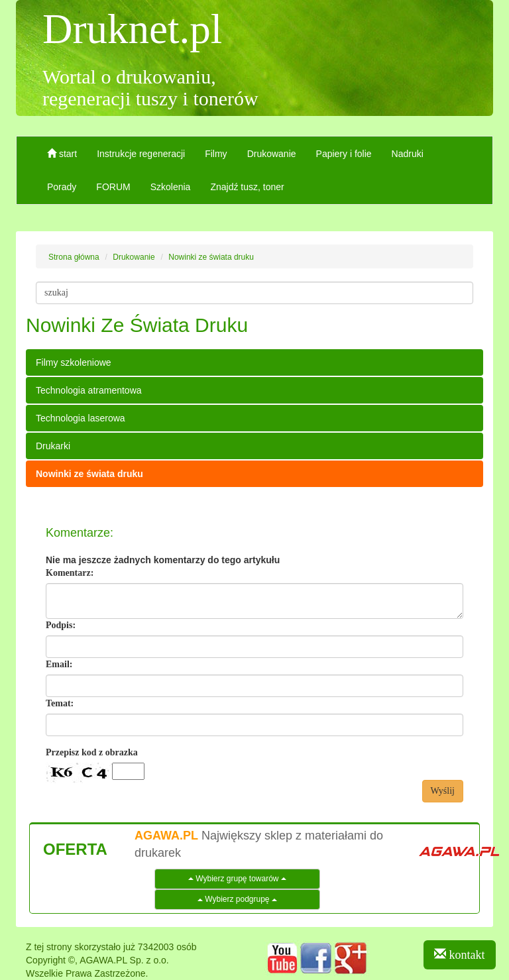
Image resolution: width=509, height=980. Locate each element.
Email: (59, 664)
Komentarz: (70, 573)
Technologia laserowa (81, 418)
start (62, 154)
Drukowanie (272, 154)
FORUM (113, 187)
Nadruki (408, 154)
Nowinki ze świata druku (89, 474)
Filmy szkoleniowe (74, 362)
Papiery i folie (344, 154)
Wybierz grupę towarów (237, 879)
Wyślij (443, 791)
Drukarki (53, 446)
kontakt (460, 954)
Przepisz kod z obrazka (92, 752)
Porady (62, 187)
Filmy (216, 154)
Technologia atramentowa (89, 390)
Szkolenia (171, 187)
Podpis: (61, 625)
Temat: (60, 703)
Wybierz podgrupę (237, 899)
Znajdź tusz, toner (247, 187)
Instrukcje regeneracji (141, 154)
